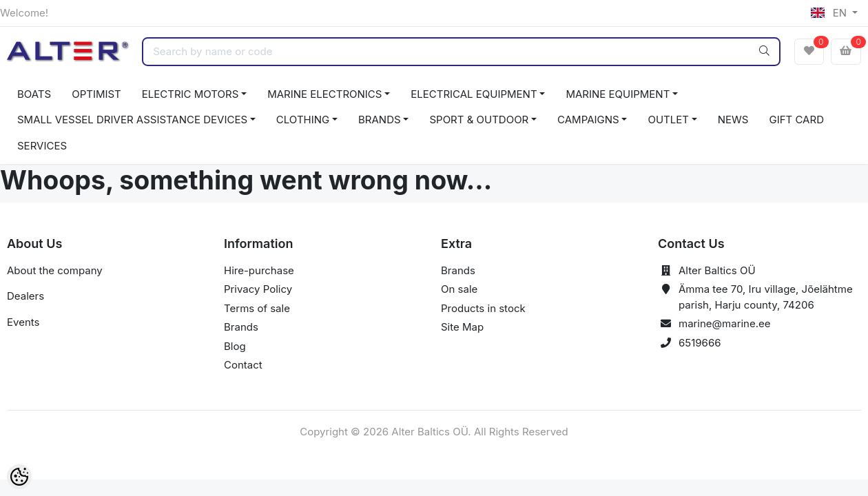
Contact (243, 365)
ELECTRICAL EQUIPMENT (474, 94)
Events (23, 322)
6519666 (700, 343)
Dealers (25, 296)
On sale (459, 289)
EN (830, 13)
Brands (241, 327)
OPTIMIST (96, 94)
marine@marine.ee (725, 323)
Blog (235, 346)
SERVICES (42, 146)
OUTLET (668, 120)
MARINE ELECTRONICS (324, 94)
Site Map (462, 327)
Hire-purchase (259, 270)
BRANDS (380, 120)
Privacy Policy (258, 289)
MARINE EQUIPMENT (618, 94)
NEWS (733, 120)
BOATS (34, 94)
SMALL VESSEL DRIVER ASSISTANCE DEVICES (132, 120)
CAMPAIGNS (588, 120)
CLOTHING (303, 120)
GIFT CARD (796, 120)
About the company (55, 270)
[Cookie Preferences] (19, 477)
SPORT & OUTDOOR (479, 120)
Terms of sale (257, 308)
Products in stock (483, 308)
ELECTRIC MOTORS (190, 94)
